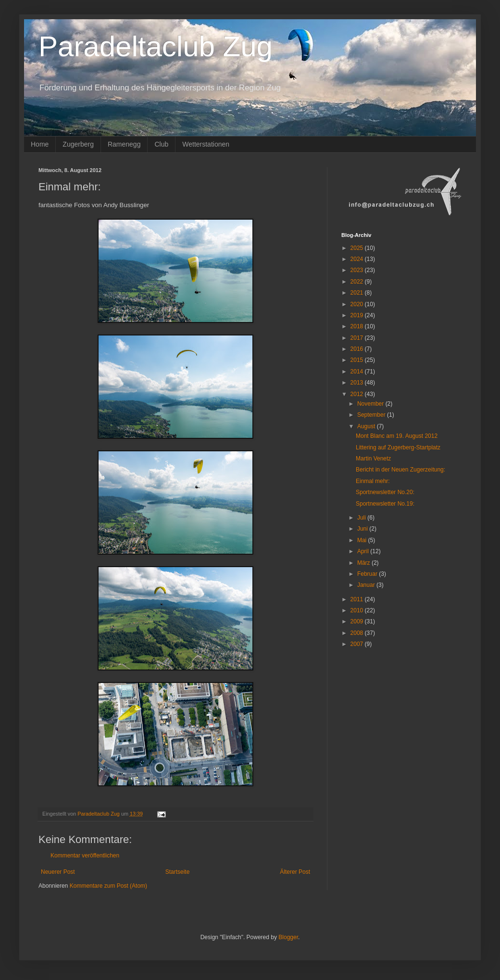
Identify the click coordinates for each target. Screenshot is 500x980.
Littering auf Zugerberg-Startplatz (398, 447)
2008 (358, 633)
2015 (358, 360)
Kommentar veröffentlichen (85, 856)
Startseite (178, 872)
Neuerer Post (58, 872)
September (372, 415)
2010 (358, 610)
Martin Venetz (373, 459)
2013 (358, 383)
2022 (358, 282)
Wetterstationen (206, 144)
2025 (358, 248)
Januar (367, 585)
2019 (358, 315)
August (367, 426)
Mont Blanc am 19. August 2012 (397, 436)
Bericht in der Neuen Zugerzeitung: (400, 470)
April (364, 551)
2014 (358, 372)
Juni (363, 529)
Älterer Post (295, 872)
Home (40, 144)
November (371, 404)
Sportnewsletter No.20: (385, 492)
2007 (358, 644)
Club (161, 144)
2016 (358, 349)
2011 (358, 599)
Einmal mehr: (373, 481)
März (364, 563)
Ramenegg (124, 144)
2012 (358, 394)
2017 (358, 338)
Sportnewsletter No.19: (385, 504)
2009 (358, 621)
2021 (358, 293)
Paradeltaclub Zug (156, 46)
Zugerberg (78, 144)
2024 (358, 259)
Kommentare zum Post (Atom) (108, 886)
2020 (358, 304)
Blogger (288, 937)
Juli (362, 518)
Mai (363, 540)
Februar (368, 574)
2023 (358, 270)
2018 (358, 326)
